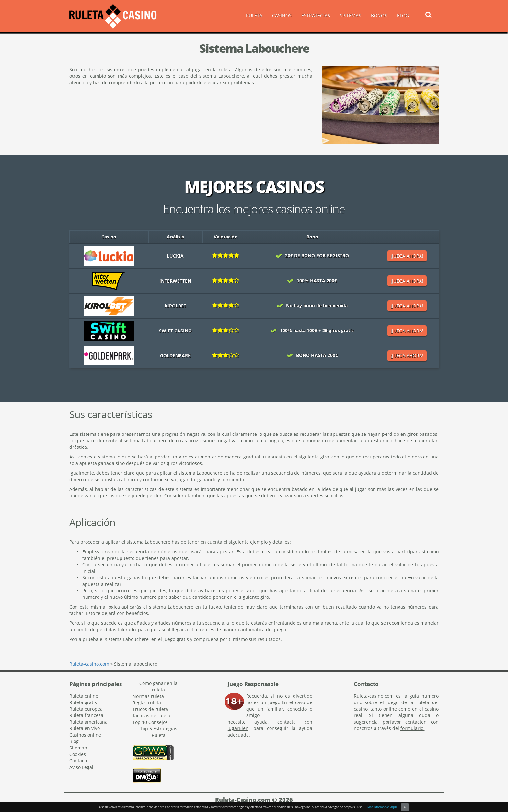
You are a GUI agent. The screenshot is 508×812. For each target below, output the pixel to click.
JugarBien (238, 728)
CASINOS (282, 15)
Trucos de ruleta (150, 709)
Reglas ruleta (147, 703)
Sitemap (78, 748)
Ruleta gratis (83, 702)
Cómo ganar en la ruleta (158, 686)
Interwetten (175, 281)
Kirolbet (175, 306)
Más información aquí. (382, 807)
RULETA (254, 15)
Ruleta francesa (86, 715)
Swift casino (175, 331)
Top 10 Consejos (150, 722)
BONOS (379, 15)
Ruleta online (84, 696)
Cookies (78, 754)
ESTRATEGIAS (316, 15)
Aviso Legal (81, 767)
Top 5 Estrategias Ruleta (159, 732)
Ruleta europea (86, 709)
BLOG (403, 15)
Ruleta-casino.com (89, 664)
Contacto (79, 761)
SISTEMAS (351, 15)
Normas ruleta (148, 696)
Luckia (175, 256)
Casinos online (85, 735)
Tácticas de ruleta (151, 716)
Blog (74, 741)
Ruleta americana (88, 722)
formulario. (413, 728)
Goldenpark (175, 356)
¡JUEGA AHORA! (407, 256)
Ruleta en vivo (85, 728)
